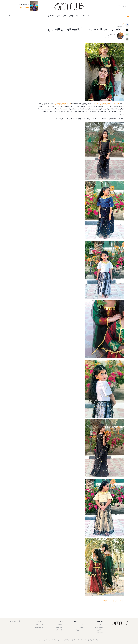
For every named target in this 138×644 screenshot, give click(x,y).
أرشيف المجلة (24, 8)
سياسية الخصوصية (43, 640)
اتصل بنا (72, 640)
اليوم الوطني (118, 601)
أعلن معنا (88, 640)
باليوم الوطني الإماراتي (63, 104)
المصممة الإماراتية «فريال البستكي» (106, 104)
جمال (81, 628)
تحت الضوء (59, 628)
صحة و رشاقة (99, 628)
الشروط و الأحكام (56, 640)
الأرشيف (80, 640)
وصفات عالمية (39, 625)
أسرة (102, 625)
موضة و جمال (74, 16)
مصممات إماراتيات (106, 601)
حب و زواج (100, 633)
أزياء (81, 625)
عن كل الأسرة (97, 640)
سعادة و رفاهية (98, 630)
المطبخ (51, 16)
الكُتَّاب (66, 640)
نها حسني (111, 35)
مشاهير (60, 625)
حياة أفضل (86, 16)
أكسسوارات (79, 630)
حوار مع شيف (39, 628)
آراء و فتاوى (59, 630)
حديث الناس (61, 16)
